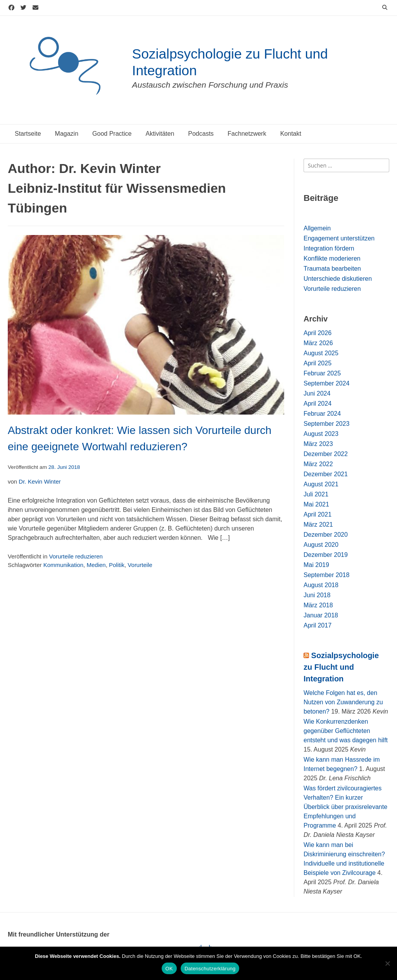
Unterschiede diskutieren (338, 279)
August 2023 (321, 434)
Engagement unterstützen (339, 238)
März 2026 (318, 343)
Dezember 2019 (326, 555)
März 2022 (318, 464)
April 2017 (318, 625)
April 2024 (318, 404)
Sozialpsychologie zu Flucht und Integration (341, 667)
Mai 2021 (316, 504)
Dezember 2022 (326, 454)
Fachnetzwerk (247, 134)
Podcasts (201, 134)
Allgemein (317, 228)
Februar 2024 (322, 414)
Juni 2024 (317, 393)
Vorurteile (140, 565)
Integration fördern (329, 248)
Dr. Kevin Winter (40, 481)
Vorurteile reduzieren (76, 556)
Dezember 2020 (326, 535)
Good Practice (112, 134)
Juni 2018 (317, 595)
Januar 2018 (321, 615)
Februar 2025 (322, 373)
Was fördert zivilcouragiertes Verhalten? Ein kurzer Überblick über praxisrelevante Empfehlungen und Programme (345, 807)
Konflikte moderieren (332, 258)
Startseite (28, 134)
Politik (117, 565)
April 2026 (318, 333)
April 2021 (318, 514)
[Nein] (387, 963)
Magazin (67, 134)
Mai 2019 (316, 565)
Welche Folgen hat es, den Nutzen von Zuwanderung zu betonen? (343, 702)
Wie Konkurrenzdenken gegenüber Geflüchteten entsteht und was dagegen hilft (346, 731)
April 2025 (318, 363)
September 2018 (326, 575)
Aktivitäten (160, 134)
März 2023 (318, 444)
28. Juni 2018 (64, 467)
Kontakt (291, 134)
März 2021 (318, 525)
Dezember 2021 (326, 474)
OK (169, 969)
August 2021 (321, 484)
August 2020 (321, 545)
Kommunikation (63, 565)
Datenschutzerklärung (210, 969)
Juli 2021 (316, 494)
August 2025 (321, 353)
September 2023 (326, 424)
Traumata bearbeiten (332, 269)
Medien (96, 565)
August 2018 (321, 585)
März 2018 (318, 605)
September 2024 (326, 383)
